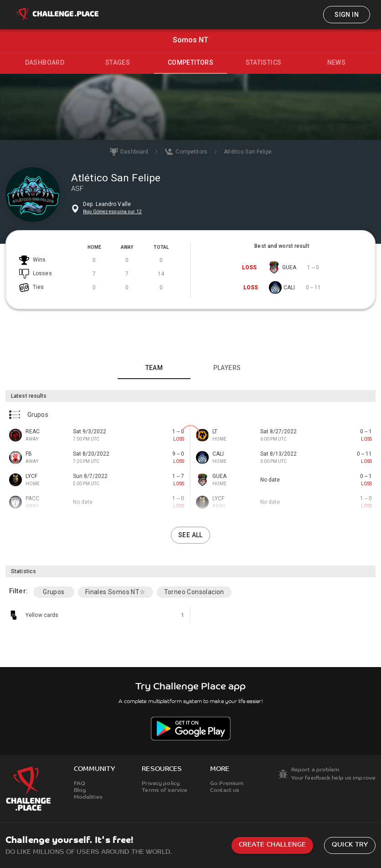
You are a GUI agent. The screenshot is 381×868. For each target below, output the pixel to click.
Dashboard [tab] (45, 62)
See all (190, 535)
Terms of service (165, 791)
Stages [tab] (118, 62)
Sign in (347, 15)
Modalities (88, 797)
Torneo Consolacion (194, 592)
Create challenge (272, 845)
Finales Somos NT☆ (116, 592)
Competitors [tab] (190, 62)
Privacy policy (161, 784)
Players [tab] (227, 368)
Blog (80, 791)
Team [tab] (154, 368)
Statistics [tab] (264, 62)
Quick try (350, 845)
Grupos (54, 592)
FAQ (80, 784)
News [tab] (337, 62)
